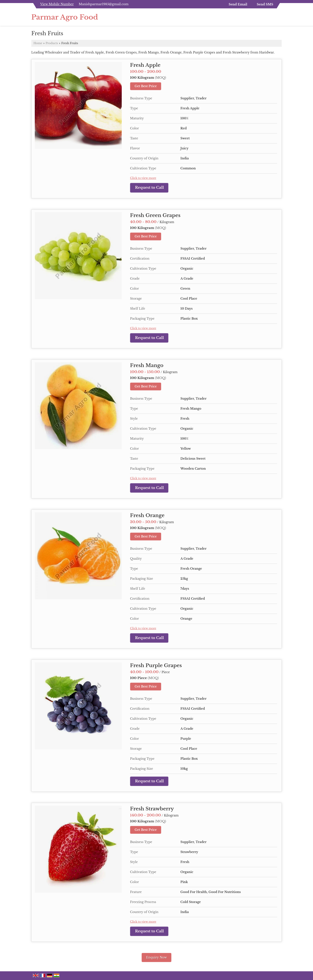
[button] (57, 4)
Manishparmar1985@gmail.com (104, 4)
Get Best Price (146, 86)
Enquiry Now (156, 957)
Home (38, 43)
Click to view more (143, 178)
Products (52, 43)
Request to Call (149, 188)
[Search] (279, 18)
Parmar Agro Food (65, 17)
